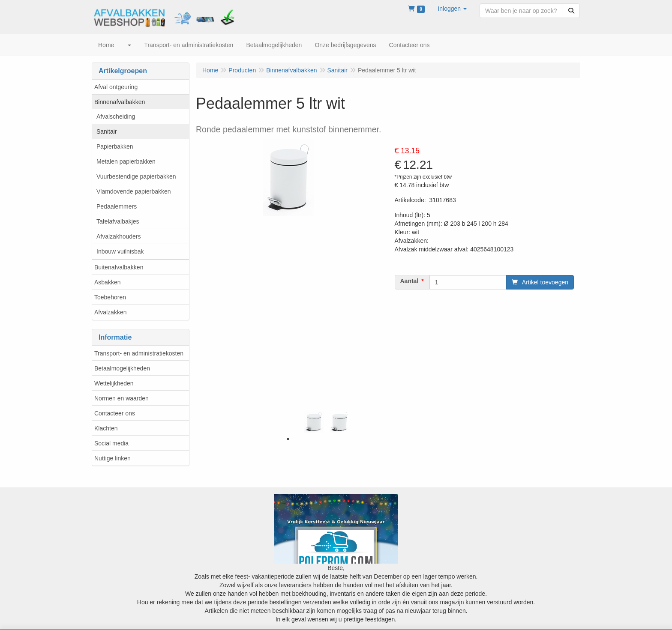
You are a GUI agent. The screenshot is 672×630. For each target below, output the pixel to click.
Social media (111, 443)
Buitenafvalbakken (119, 267)
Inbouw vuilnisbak (120, 251)
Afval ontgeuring (116, 87)
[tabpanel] (314, 422)
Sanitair (106, 131)
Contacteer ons (115, 413)
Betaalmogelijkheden (122, 368)
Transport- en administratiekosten (139, 353)
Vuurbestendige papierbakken (136, 176)
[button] (452, 9)
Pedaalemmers (117, 206)
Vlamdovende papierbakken (134, 191)
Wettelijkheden (114, 383)
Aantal (409, 281)
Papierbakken (115, 146)
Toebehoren (110, 297)
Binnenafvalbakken (120, 102)
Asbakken (107, 282)
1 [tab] (288, 439)
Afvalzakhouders (119, 236)
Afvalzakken (110, 312)
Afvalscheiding (116, 116)
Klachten (106, 428)
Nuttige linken (112, 458)
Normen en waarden (121, 398)
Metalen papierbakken (126, 161)
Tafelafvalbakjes (118, 221)
